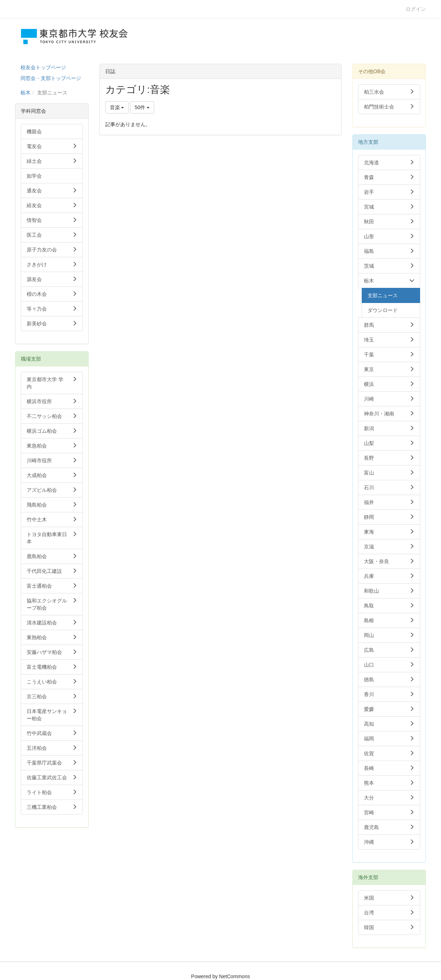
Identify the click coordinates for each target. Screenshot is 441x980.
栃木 (26, 93)
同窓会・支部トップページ (51, 78)
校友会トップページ (43, 67)
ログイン (416, 9)
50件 (142, 107)
